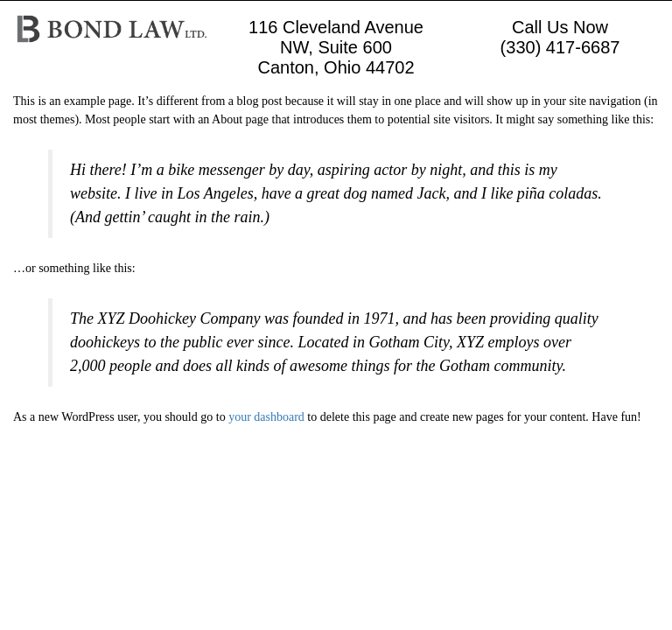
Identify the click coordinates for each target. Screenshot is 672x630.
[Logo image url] (112, 28)
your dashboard (266, 417)
